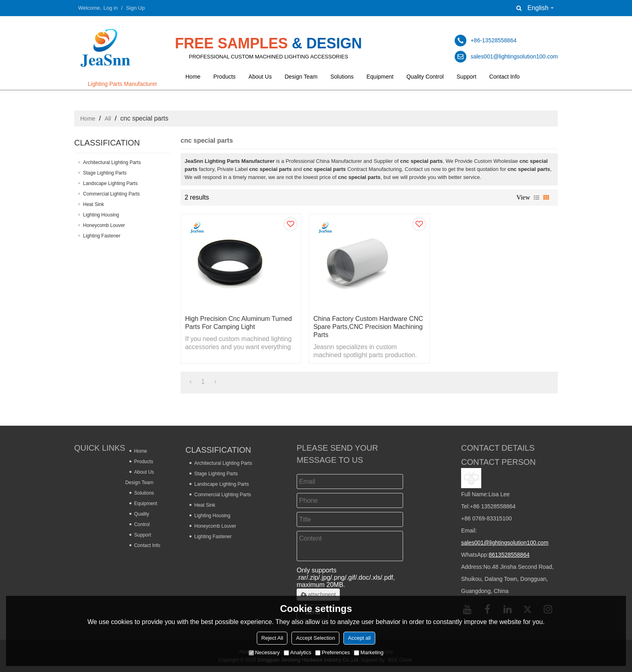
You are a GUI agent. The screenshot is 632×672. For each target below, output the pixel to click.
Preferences (333, 652)
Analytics (297, 652)
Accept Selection (315, 638)
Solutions (342, 77)
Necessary (264, 652)
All (108, 119)
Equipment (380, 77)
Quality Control (425, 77)
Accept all (359, 638)
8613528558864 (509, 555)
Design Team (301, 77)
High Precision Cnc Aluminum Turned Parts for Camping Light (238, 323)
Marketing (369, 652)
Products (224, 77)
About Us (260, 77)
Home (193, 77)
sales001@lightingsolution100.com (505, 543)
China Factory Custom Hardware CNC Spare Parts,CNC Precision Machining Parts (368, 327)
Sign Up (135, 8)
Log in (111, 8)
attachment (318, 595)
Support (467, 77)
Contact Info (505, 77)
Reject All (272, 638)
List (536, 198)
